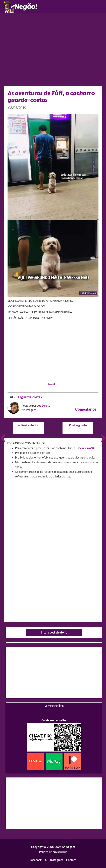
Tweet (51, 384)
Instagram (56, 860)
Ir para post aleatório (54, 632)
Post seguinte (78, 426)
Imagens (31, 410)
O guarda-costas (30, 397)
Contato (71, 860)
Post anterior (28, 425)
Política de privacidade (53, 852)
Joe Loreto (43, 406)
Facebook (36, 860)
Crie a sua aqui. (86, 448)
